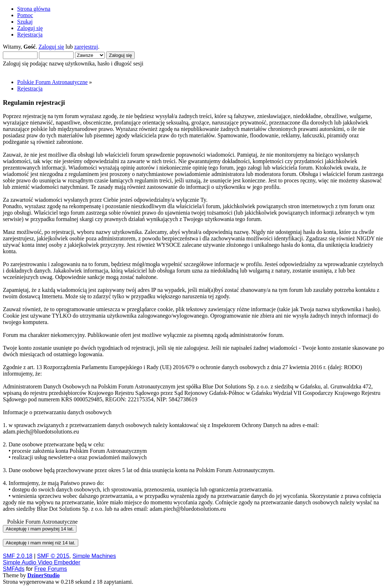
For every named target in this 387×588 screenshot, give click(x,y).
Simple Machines (94, 556)
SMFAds (14, 569)
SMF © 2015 (53, 556)
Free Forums (51, 569)
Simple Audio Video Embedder (42, 562)
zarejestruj (86, 47)
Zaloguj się (51, 47)
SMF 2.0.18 (18, 556)
